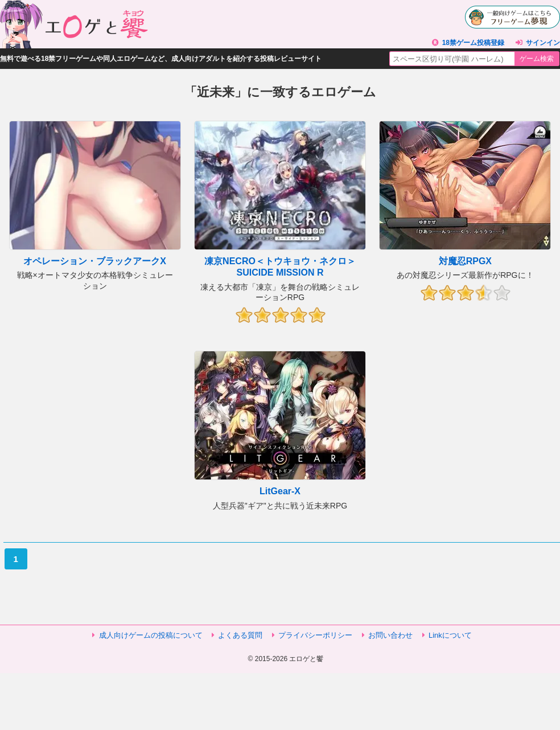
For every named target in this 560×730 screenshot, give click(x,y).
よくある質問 (240, 635)
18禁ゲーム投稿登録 (473, 43)
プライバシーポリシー (315, 635)
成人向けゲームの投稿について (151, 635)
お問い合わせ (390, 635)
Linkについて (450, 635)
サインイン (543, 43)
